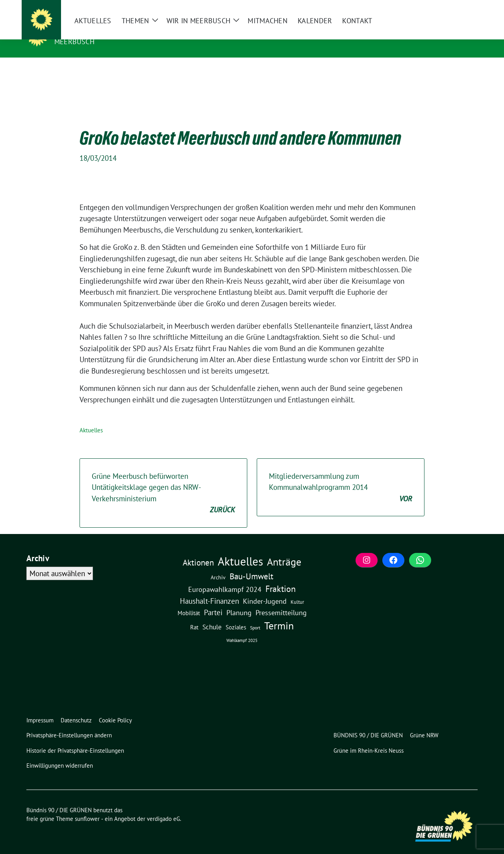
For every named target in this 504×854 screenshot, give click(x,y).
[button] (71, 723)
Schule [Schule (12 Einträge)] (212, 615)
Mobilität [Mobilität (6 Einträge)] (189, 601)
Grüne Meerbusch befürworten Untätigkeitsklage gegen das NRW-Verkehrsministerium (163, 481)
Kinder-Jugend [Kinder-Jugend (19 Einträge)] (265, 589)
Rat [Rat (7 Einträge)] (194, 615)
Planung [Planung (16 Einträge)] (239, 600)
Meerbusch (74, 42)
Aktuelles (91, 418)
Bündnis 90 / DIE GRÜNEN (104, 30)
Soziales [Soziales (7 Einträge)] (236, 615)
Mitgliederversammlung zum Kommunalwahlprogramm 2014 (341, 476)
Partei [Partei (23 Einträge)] (213, 600)
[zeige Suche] (464, 7)
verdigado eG (163, 807)
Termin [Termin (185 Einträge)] (279, 613)
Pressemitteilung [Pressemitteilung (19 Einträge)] (281, 600)
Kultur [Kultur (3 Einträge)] (297, 590)
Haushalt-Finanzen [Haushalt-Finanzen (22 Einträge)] (209, 589)
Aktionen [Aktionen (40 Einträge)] (198, 550)
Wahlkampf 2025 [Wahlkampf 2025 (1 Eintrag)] (242, 628)
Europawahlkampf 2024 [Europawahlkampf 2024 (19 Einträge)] (225, 577)
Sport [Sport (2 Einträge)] (255, 615)
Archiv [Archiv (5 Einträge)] (218, 565)
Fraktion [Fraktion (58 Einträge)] (281, 577)
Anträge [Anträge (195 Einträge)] (284, 549)
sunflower (87, 807)
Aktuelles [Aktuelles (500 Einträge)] (240, 549)
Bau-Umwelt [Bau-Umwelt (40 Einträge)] (251, 564)
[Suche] (452, 7)
